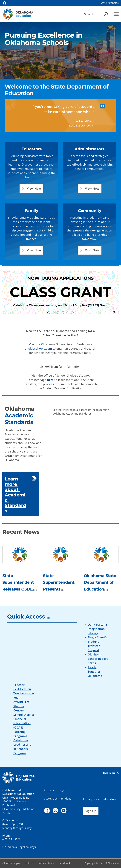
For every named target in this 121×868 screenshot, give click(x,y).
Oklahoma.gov (11, 863)
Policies (30, 863)
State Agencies (110, 3)
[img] (60, 50)
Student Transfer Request (94, 646)
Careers (49, 790)
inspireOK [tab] (72, 313)
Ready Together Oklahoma (95, 671)
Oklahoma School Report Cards (98, 659)
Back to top (111, 773)
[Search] (96, 14)
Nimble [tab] (68, 313)
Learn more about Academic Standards (15, 495)
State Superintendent (58, 799)
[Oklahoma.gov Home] (5, 3)
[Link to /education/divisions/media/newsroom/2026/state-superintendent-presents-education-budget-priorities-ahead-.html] (60, 554)
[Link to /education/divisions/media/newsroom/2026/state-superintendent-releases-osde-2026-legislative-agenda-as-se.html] (20, 554)
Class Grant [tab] (49, 313)
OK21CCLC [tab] (53, 313)
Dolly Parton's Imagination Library (98, 629)
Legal (62, 790)
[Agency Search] (106, 14)
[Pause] (115, 311)
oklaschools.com (40, 348)
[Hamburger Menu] (116, 14)
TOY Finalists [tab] (63, 313)
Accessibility (47, 863)
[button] (32, 189)
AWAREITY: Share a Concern (21, 706)
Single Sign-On (98, 637)
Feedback (65, 863)
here (51, 380)
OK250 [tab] (58, 313)
